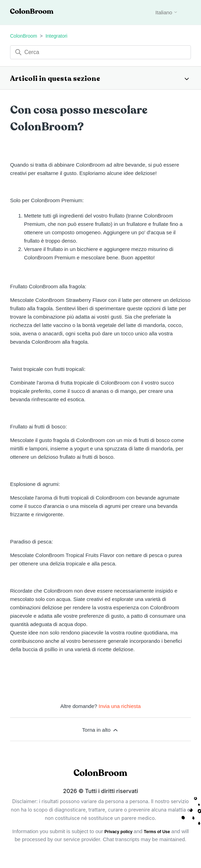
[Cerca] (100, 52)
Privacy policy (119, 832)
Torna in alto (100, 730)
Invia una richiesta (120, 706)
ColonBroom (24, 36)
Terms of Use (157, 832)
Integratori (57, 36)
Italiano (167, 12)
